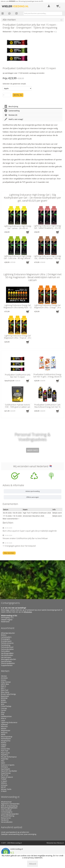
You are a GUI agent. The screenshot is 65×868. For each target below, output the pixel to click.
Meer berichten (9, 553)
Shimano (4, 767)
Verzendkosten (7, 822)
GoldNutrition (6, 716)
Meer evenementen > (11, 519)
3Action (4, 676)
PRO (3, 761)
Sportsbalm (6, 769)
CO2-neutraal (6, 810)
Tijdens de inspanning (22, 32)
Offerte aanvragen (33, 497)
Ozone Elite (5, 749)
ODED (3, 747)
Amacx (4, 680)
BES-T (3, 688)
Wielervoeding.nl (10, 797)
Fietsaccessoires (7, 643)
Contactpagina (7, 812)
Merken (5, 671)
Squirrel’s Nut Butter (9, 771)
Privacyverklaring (8, 816)
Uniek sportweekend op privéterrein (15, 832)
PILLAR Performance (9, 757)
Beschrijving (11, 106)
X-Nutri (4, 791)
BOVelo (4, 702)
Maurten (4, 727)
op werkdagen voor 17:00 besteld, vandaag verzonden (24, 73)
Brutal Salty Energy (8, 694)
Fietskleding (6, 645)
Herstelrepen (6, 657)
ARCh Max (5, 684)
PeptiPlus (5, 755)
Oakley (4, 745)
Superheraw (6, 773)
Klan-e (4, 718)
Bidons (4, 635)
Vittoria (4, 783)
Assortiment (8, 628)
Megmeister (6, 731)
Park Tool (5, 751)
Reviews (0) (11, 115)
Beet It (4, 686)
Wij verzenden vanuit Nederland (32, 466)
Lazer (3, 721)
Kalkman (4, 725)
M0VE (3, 735)
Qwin (3, 763)
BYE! (3, 704)
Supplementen (7, 665)
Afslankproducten (8, 633)
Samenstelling (12, 111)
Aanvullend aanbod (12, 827)
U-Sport (4, 781)
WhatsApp (28, 612)
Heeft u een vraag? (14, 119)
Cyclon (4, 710)
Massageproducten (9, 659)
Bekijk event (57, 513)
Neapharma (6, 741)
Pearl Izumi (5, 753)
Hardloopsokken (7, 653)
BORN (3, 700)
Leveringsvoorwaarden (10, 814)
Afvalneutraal (6, 802)
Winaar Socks (6, 789)
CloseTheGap (6, 706)
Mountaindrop (7, 737)
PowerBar (5, 759)
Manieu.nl (60, 843)
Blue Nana (5, 692)
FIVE (3, 714)
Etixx (3, 712)
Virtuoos (4, 785)
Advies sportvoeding (33, 491)
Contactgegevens (10, 603)
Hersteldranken (7, 655)
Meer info (33, 450)
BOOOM (4, 698)
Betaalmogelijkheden (9, 808)
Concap (4, 708)
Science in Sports (8, 765)
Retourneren (6, 818)
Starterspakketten (8, 663)
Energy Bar (49, 32)
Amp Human (6, 682)
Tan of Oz (5, 775)
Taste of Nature (7, 777)
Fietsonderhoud (7, 647)
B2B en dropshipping (9, 806)
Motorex (4, 733)
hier (8, 610)
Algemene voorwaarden (10, 804)
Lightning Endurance (9, 722)
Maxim (4, 729)
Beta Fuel (5, 690)
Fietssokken (6, 651)
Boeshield (5, 696)
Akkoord (32, 864)
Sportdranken (6, 661)
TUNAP (4, 779)
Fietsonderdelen (7, 649)
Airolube (4, 678)
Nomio (4, 743)
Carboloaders (6, 637)
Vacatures (5, 820)
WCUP (3, 787)
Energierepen (38, 32)
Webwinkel (7, 32)
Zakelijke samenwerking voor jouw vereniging (19, 834)
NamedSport (6, 739)
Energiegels (6, 639)
